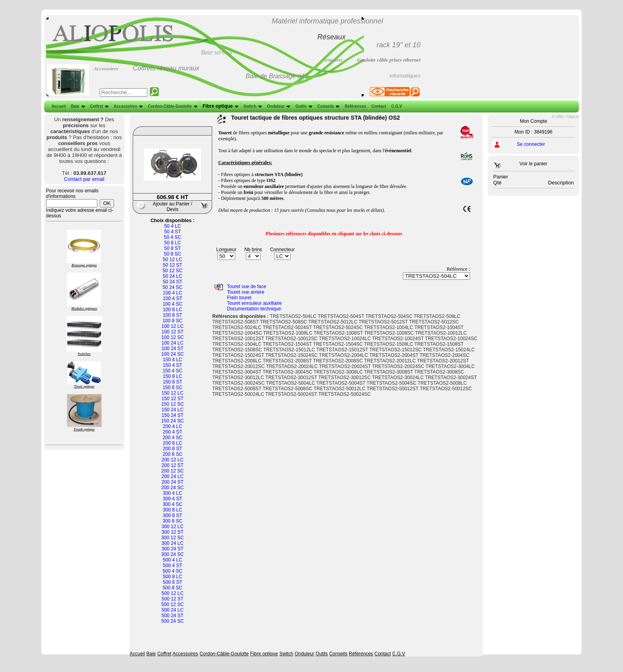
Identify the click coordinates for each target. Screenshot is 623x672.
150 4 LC (173, 360)
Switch (252, 106)
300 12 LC (173, 527)
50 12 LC (173, 260)
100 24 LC (173, 343)
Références (354, 106)
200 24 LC (173, 476)
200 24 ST (173, 482)
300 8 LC (173, 510)
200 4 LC (173, 426)
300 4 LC (173, 493)
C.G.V (396, 106)
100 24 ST (173, 349)
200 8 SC (172, 454)
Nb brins (253, 250)
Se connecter (531, 144)
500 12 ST (173, 599)
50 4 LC (172, 226)
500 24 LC (173, 610)
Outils (303, 106)
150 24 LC (173, 410)
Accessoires (127, 106)
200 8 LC (173, 443)
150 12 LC (173, 393)
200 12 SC (173, 471)
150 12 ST (173, 399)
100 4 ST (173, 298)
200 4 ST (173, 432)
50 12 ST (173, 265)
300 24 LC (173, 543)
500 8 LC (173, 577)
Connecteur (282, 250)
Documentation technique (254, 309)
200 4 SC (172, 438)
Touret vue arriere (246, 292)
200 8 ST (173, 449)
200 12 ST (173, 465)
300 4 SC (172, 504)
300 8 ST (173, 515)
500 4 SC (172, 571)
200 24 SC (173, 488)
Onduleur (278, 106)
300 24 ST (173, 549)
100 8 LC (173, 310)
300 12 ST (173, 532)
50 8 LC (172, 243)
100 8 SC (172, 321)
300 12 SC (173, 538)
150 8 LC (173, 376)
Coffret (99, 106)
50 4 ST (172, 232)
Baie (77, 106)
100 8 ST (173, 315)
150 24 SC (173, 421)
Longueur (226, 250)
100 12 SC (173, 337)
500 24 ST (173, 616)
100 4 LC (173, 293)
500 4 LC (173, 560)
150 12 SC (173, 404)
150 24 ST (173, 415)
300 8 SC (172, 521)
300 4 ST (173, 499)
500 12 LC (173, 593)
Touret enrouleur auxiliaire (254, 303)
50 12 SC (172, 271)
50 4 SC (173, 237)
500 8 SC (172, 588)
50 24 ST (173, 282)
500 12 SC (173, 604)
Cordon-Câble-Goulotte (172, 106)
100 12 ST (173, 332)
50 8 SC (173, 254)
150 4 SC (172, 371)
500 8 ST (173, 582)
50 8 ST (172, 248)
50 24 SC (172, 287)
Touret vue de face (247, 287)
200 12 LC (173, 460)
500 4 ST (173, 565)
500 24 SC (173, 621)
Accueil (59, 106)
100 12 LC (173, 326)
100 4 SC (172, 304)
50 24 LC (173, 276)
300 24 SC (173, 554)
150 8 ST (173, 382)
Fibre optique (220, 106)
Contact (378, 106)
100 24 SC (173, 354)
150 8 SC (172, 387)
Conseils (328, 106)
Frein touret (239, 298)
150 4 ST (173, 365)
